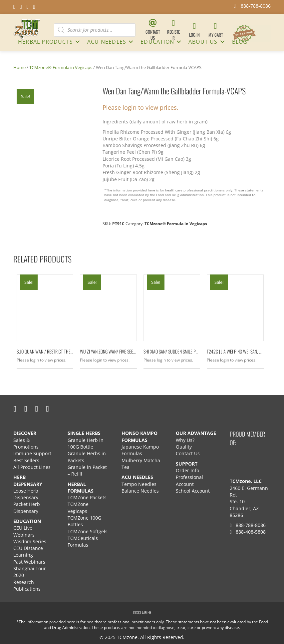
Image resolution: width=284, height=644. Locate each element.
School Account (193, 491)
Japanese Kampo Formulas (140, 450)
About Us (203, 42)
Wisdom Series (30, 541)
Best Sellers (26, 460)
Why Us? (185, 440)
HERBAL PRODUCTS (45, 42)
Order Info (188, 470)
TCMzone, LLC (246, 481)
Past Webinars (29, 562)
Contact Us (188, 453)
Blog (240, 42)
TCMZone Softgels (88, 531)
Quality (184, 447)
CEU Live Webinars (24, 531)
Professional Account (189, 480)
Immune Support (32, 453)
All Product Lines (32, 467)
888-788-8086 (248, 525)
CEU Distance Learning (28, 551)
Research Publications (27, 585)
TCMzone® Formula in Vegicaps (61, 67)
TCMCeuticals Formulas (83, 541)
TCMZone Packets (87, 497)
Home (19, 67)
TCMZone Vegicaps (78, 507)
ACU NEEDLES (107, 42)
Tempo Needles (140, 484)
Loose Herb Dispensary (26, 494)
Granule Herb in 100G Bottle (86, 443)
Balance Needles (140, 491)
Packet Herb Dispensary (27, 507)
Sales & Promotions (26, 443)
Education (157, 42)
